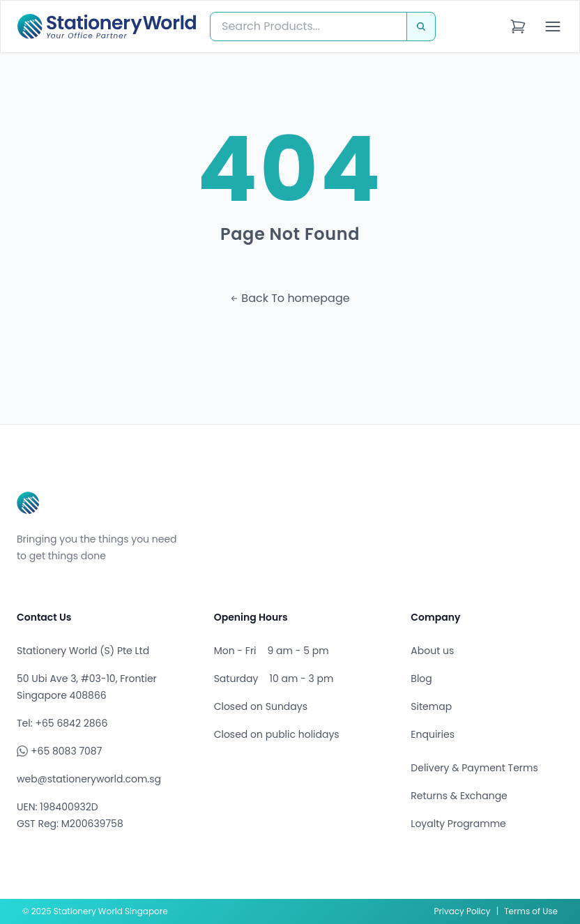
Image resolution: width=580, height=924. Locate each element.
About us (432, 651)
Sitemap (431, 706)
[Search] (421, 26)
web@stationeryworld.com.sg (89, 779)
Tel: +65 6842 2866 (62, 723)
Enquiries (433, 734)
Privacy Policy (463, 911)
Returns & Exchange (459, 796)
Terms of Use (531, 911)
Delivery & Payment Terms (474, 768)
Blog (421, 679)
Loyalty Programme (458, 824)
